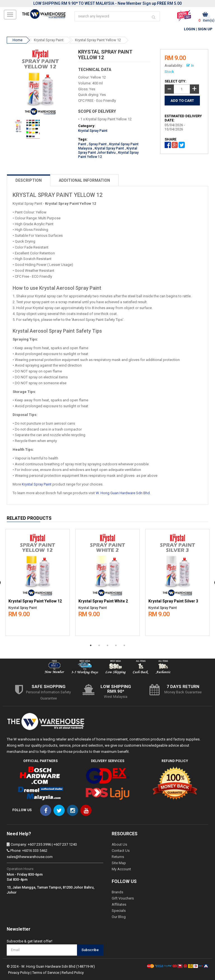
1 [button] (91, 645)
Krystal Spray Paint (49, 40)
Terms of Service (46, 973)
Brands (117, 892)
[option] (38, 581)
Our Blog (119, 917)
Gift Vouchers (123, 898)
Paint (82, 144)
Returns (118, 857)
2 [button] (99, 645)
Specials (119, 911)
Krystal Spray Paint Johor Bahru (108, 150)
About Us (119, 844)
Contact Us (121, 851)
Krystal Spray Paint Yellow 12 (98, 40)
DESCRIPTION (29, 180)
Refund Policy (73, 973)
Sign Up (205, 29)
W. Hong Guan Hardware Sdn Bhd (123, 493)
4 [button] (116, 645)
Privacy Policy (19, 973)
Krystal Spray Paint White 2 (103, 601)
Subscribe (90, 950)
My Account (121, 869)
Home (17, 40)
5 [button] (124, 645)
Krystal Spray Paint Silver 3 (173, 601)
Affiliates (119, 904)
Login (190, 29)
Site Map (119, 863)
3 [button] (107, 645)
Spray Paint (98, 144)
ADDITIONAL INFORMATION (84, 180)
